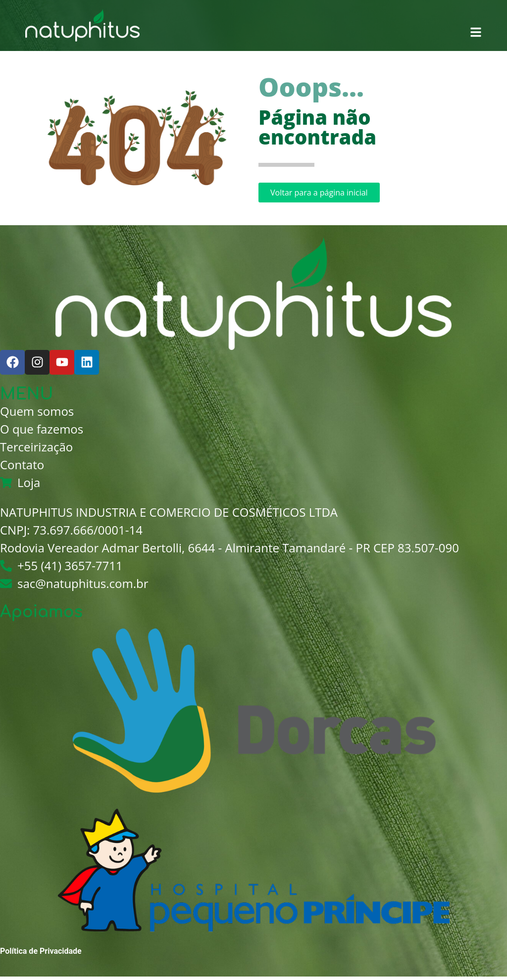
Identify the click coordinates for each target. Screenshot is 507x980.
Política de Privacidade (41, 951)
